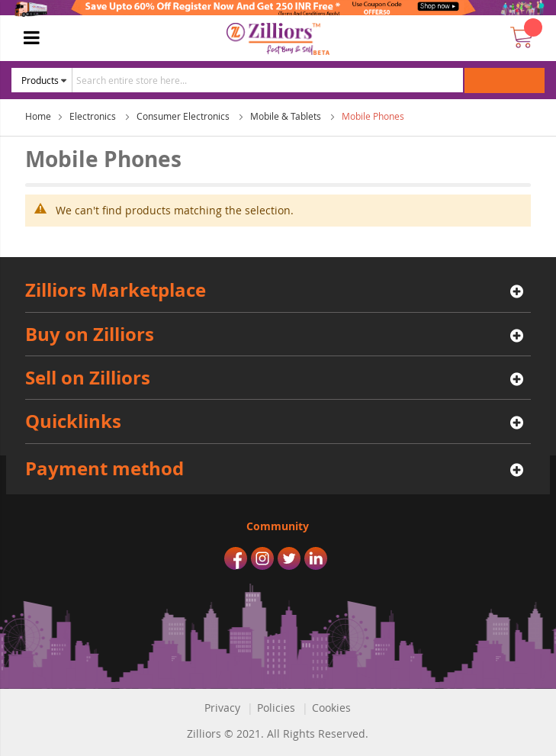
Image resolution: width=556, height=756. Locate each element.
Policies (276, 708)
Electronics (94, 116)
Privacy (222, 708)
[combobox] (268, 80)
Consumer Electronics (184, 116)
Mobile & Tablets (287, 116)
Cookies (331, 708)
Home (38, 116)
